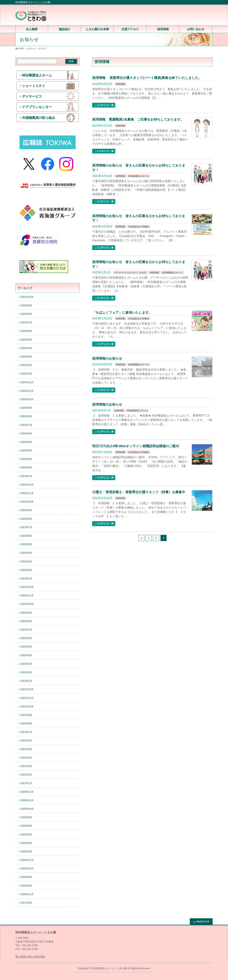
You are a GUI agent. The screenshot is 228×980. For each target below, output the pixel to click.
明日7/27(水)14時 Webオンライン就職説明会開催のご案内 (136, 446)
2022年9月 (26, 613)
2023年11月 (27, 493)
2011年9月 (26, 903)
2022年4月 (26, 655)
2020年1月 (26, 852)
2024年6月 (26, 434)
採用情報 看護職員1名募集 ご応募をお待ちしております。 (138, 119)
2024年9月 (26, 408)
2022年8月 (26, 621)
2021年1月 (26, 783)
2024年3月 (26, 459)
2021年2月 (26, 775)
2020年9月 (26, 817)
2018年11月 (27, 894)
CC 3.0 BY (148, 972)
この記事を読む (102, 105)
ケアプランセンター (37, 107)
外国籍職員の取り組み (39, 118)
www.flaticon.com (116, 972)
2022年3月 (26, 664)
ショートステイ (34, 86)
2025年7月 (26, 323)
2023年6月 (26, 536)
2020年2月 (26, 843)
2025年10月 (27, 297)
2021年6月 (26, 741)
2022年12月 (27, 587)
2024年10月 (27, 399)
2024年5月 (26, 442)
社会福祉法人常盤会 (139, 227)
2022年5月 (26, 647)
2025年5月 (26, 340)
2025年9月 (26, 306)
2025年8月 (26, 314)
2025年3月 (26, 357)
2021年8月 (26, 724)
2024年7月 (26, 425)
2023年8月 (26, 519)
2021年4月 (26, 758)
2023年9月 (26, 510)
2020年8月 (26, 826)
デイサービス (32, 96)
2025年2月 (26, 365)
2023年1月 (26, 579)
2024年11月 (27, 391)
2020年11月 (27, 800)
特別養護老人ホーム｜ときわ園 (109, 968)
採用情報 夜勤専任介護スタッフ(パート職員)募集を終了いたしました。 (147, 78)
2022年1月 (26, 681)
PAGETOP (203, 921)
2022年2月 (26, 672)
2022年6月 (26, 638)
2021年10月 (27, 707)
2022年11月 (27, 596)
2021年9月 (26, 715)
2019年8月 (26, 877)
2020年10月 (27, 809)
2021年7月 (26, 732)
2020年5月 (26, 835)
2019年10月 (27, 869)
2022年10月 (27, 604)
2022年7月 (26, 630)
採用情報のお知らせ (107, 358)
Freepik (95, 972)
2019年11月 (27, 860)
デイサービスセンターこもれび (130, 273)
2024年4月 (26, 451)
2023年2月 (26, 570)
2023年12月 (27, 485)
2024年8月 (26, 416)
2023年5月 (26, 544)
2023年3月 (26, 562)
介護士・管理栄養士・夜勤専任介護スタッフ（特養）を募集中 (139, 492)
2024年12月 (27, 382)
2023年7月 (26, 527)
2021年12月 (27, 689)
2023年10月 (27, 502)
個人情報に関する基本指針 (30, 957)
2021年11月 (27, 698)
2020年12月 (27, 792)
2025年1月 (26, 374)
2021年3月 (26, 766)
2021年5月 (26, 749)
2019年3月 (26, 886)
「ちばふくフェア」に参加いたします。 (122, 312)
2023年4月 (26, 553)
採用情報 (120, 84)
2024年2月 (26, 468)
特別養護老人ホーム (139, 176)
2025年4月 (26, 348)
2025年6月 (26, 331)
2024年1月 (26, 476)
